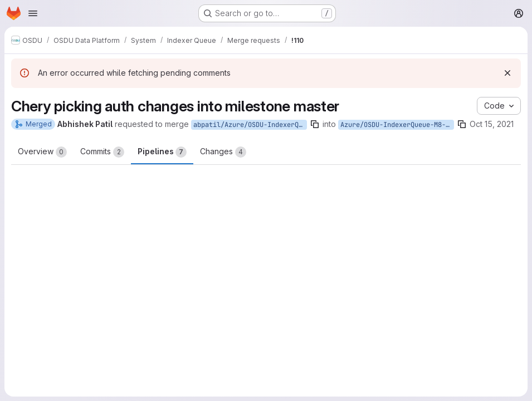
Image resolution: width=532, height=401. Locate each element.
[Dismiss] (507, 73)
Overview (42, 152)
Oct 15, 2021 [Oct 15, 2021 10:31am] (492, 124)
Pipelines (162, 152)
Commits (102, 152)
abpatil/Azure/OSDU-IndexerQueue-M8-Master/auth (250, 125)
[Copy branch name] (315, 124)
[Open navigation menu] (33, 13)
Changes (223, 152)
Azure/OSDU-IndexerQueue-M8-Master (397, 125)
